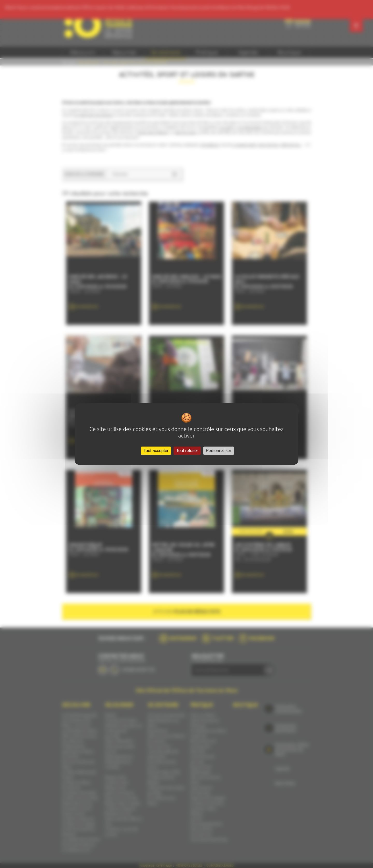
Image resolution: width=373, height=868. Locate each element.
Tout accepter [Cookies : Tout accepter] (156, 451)
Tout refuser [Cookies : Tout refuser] (187, 451)
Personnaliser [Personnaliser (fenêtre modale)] (219, 451)
